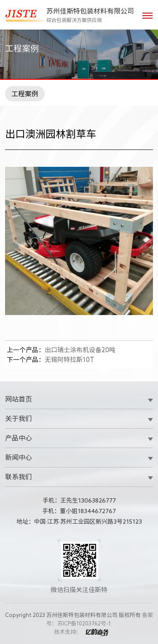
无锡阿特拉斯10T (51, 360)
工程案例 (25, 94)
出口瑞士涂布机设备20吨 (61, 350)
